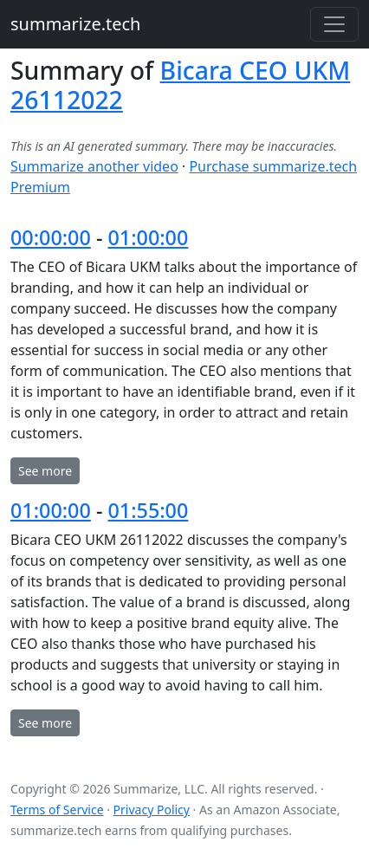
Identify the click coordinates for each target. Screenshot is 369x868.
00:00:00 (51, 237)
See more (45, 471)
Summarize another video (94, 166)
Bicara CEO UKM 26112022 (180, 85)
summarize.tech (75, 24)
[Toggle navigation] (334, 24)
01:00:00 (148, 237)
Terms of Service (57, 810)
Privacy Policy (152, 810)
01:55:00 (148, 510)
